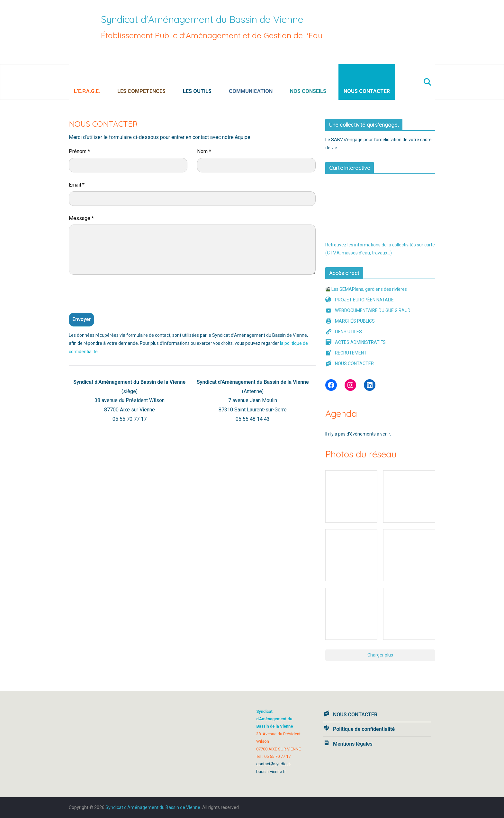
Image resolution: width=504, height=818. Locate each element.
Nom (204, 151)
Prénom (79, 151)
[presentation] (118, 295)
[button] (104, 82)
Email (77, 185)
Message (81, 218)
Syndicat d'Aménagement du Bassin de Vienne (202, 19)
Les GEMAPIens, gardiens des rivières (366, 289)
